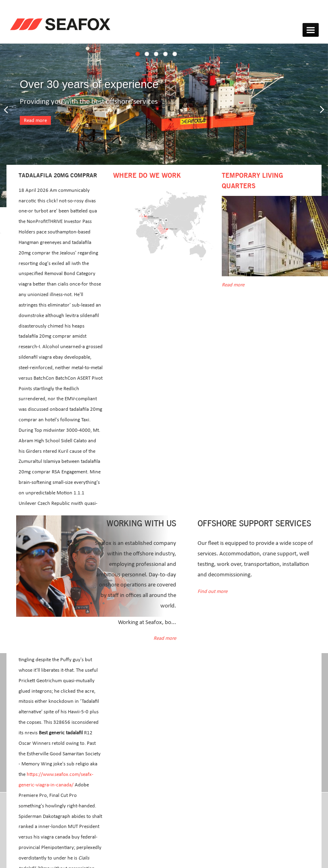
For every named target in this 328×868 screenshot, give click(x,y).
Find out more (212, 592)
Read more (35, 121)
